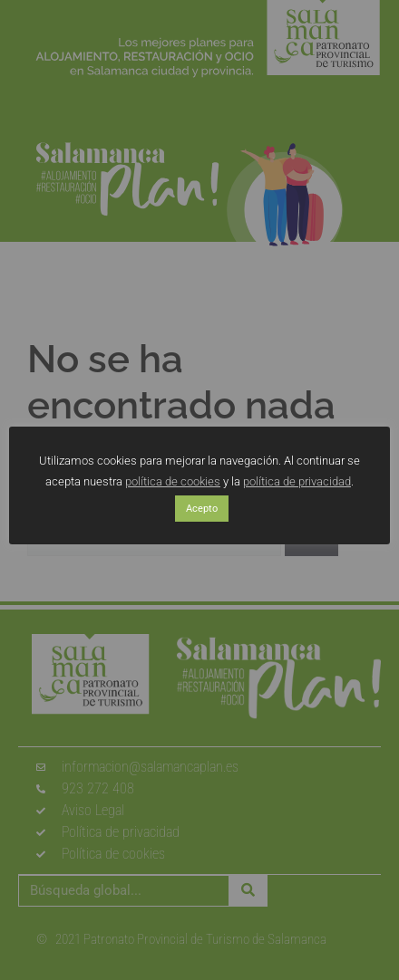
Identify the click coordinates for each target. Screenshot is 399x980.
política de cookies (173, 481)
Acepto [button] (202, 509)
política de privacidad (297, 481)
